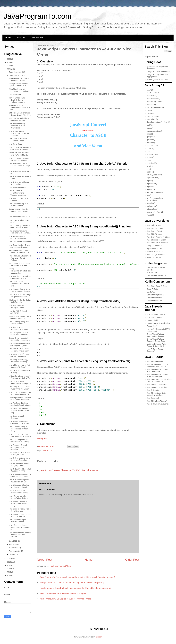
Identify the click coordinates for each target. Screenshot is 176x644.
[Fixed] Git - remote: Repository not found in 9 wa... (19, 107)
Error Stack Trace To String (157, 286)
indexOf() (150, 149)
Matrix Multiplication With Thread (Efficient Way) (156, 345)
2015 (9, 572)
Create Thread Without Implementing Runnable (156, 335)
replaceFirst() (152, 184)
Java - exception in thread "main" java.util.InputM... (19, 334)
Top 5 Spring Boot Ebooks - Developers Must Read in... (20, 264)
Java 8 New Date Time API (157, 401)
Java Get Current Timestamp (20, 242)
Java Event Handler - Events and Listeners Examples (20, 246)
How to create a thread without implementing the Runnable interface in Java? (75, 588)
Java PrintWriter (15, 95)
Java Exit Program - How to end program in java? (19, 344)
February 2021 (15, 551)
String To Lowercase (155, 246)
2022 (9, 66)
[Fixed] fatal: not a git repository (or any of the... (19, 90)
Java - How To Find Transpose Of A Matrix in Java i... (19, 284)
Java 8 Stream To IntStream (157, 243)
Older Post (132, 560)
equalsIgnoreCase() (154, 131)
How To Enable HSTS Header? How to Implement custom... (17, 100)
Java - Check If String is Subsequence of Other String (18, 429)
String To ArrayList (154, 257)
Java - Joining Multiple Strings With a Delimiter (19, 497)
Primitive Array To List (155, 252)
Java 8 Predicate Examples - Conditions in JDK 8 (20, 277)
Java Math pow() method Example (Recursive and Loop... (19, 411)
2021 (9, 69)
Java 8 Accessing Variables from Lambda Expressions (159, 380)
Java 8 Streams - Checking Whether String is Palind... (20, 486)
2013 (9, 575)
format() (150, 134)
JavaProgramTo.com (38, 16)
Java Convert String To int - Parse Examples (19, 205)
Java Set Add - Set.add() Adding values (18, 312)
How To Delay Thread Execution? (155, 350)
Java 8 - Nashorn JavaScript (158, 404)
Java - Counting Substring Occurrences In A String (19, 441)
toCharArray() (152, 206)
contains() (151, 113)
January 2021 (14, 554)
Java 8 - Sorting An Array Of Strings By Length (19, 464)
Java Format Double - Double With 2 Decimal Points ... (20, 515)
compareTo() (152, 105)
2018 (9, 565)
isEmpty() (150, 157)
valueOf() (150, 215)
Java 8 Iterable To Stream (157, 240)
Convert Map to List (154, 301)
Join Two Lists (152, 273)
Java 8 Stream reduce (17, 187)
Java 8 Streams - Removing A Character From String (20, 475)
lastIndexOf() (152, 163)
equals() (150, 128)
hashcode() (151, 143)
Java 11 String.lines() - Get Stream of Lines (19, 323)
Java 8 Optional (153, 398)
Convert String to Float (155, 295)
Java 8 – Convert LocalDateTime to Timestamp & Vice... (17, 193)
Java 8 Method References (157, 384)
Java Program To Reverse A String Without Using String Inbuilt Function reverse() (77, 577)
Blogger (99, 637)
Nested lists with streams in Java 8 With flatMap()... (19, 154)
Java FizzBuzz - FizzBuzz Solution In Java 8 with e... (20, 404)
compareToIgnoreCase (156, 107)
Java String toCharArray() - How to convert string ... (19, 361)
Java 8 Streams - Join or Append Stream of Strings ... (19, 166)
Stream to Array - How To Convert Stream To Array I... (19, 211)
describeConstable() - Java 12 (158, 122)
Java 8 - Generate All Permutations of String (18, 492)
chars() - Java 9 (153, 93)
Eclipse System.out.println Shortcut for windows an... (19, 339)
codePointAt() (152, 96)
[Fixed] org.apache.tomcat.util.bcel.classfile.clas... (20, 271)
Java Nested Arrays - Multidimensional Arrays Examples (19, 133)
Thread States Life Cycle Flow (158, 323)
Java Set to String (15, 144)
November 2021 (15, 75)
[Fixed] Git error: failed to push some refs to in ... (18, 85)
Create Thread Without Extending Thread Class (156, 340)
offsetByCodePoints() (155, 175)
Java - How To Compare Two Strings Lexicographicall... (20, 393)
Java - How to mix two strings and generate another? (20, 296)
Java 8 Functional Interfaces (158, 387)
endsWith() (151, 125)
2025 (9, 59)
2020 (9, 559)
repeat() (150, 181)
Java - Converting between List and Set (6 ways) (19, 159)
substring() (151, 203)
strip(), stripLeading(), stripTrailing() (155, 199)
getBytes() (151, 137)
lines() (149, 169)
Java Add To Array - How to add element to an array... (19, 350)
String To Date (152, 289)
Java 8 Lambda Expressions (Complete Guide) (158, 370)
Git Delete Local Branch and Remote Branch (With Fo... (20, 114)
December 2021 (15, 72)
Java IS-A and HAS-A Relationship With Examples (63, 593)
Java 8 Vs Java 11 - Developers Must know (18, 328)
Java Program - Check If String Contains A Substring (18, 447)
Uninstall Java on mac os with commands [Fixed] (20, 317)
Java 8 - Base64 (153, 390)
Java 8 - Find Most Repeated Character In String (20, 470)
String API (42, 439)
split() (149, 195)
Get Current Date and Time (157, 276)
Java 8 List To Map (154, 225)
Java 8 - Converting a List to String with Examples (19, 459)
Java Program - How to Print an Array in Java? (19, 454)
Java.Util (21, 38)
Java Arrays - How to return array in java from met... (19, 237)
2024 (9, 62)
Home (8, 38)
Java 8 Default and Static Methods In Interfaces (156, 394)
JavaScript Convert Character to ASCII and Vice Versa (69, 470)
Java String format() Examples (16, 417)
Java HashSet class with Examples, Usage (18, 140)
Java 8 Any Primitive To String (158, 237)
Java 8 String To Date (155, 228)
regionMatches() (153, 178)
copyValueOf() (152, 119)
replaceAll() (151, 189)
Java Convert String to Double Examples (17, 521)
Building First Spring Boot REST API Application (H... (20, 251)
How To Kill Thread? (155, 317)
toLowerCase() (152, 209)
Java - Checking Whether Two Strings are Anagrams (20, 435)
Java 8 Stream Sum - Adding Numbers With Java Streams (20, 535)
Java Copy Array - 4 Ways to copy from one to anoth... (20, 227)
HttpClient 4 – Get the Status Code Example (20, 301)
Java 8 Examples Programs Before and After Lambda (157, 365)
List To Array (152, 292)
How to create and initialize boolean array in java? (19, 119)
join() (149, 160)
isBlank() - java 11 (154, 154)
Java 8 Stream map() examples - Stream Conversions (17, 126)
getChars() (151, 140)
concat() (150, 110)
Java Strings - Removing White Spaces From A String (18, 503)
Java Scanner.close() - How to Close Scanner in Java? (20, 290)
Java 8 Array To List (154, 231)
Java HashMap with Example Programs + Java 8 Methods (20, 258)
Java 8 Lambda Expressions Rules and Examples (158, 375)
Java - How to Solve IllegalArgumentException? (20, 382)
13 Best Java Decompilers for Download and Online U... (20, 377)
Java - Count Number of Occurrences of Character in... (19, 527)
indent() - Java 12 (154, 146)
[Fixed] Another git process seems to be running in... (19, 79)
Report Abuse (151, 57)
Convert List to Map (154, 298)
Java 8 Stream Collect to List (20, 217)
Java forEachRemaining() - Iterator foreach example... (20, 232)
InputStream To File (154, 249)
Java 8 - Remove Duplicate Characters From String (19, 481)
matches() (151, 172)
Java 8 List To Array (154, 234)
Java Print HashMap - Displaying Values (17, 306)
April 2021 (13, 544)
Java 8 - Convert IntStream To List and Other (19, 183)
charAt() (150, 90)
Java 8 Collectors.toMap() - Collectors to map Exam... (19, 422)
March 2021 (14, 548)
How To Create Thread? (156, 314)
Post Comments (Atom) (61, 566)
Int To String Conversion (156, 255)
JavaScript (47, 450)
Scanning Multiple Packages (158, 80)
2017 (9, 569)
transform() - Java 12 (155, 212)
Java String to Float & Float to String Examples (20, 510)
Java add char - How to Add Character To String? (19, 366)
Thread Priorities (153, 320)
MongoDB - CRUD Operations (158, 72)
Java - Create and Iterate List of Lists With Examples (20, 148)
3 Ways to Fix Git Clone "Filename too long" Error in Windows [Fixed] (72, 583)
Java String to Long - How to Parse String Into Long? (20, 388)
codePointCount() (154, 99)
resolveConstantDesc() (156, 192)
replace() (150, 187)
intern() (150, 151)
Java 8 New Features (155, 361)
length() (150, 166)
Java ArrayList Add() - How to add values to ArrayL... (20, 355)
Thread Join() (152, 326)
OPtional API (37, 38)
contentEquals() (153, 116)
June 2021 (13, 541)
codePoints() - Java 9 (155, 102)
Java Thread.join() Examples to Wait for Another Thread (65, 599)
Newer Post (45, 560)
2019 (9, 562)
